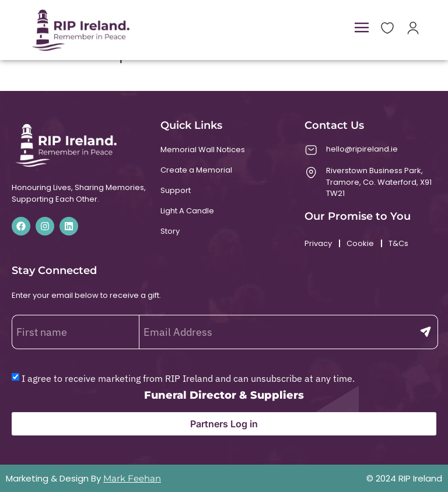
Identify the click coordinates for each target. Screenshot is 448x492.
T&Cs (398, 243)
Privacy (318, 243)
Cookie (360, 243)
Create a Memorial (196, 170)
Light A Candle (187, 211)
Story (170, 231)
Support (176, 190)
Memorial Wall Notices (203, 150)
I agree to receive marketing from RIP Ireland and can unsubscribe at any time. (188, 378)
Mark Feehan (132, 478)
